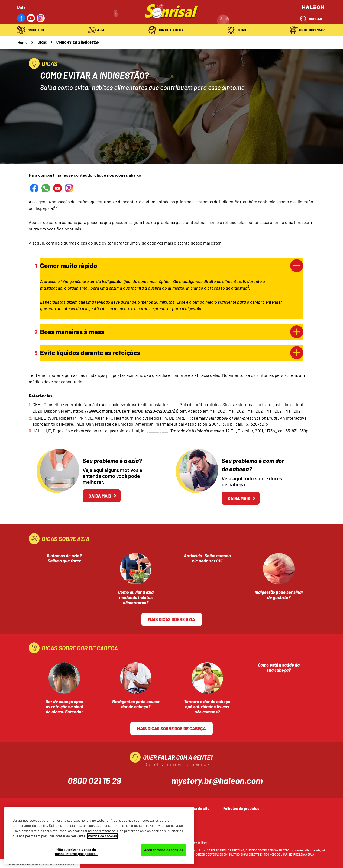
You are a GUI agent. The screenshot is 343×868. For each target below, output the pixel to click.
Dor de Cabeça (171, 30)
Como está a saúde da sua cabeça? (279, 667)
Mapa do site (199, 808)
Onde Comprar (312, 30)
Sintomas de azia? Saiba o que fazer (64, 558)
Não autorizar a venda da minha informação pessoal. (76, 852)
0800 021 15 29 (94, 780)
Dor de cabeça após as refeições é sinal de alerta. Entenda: (64, 707)
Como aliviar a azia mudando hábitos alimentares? (136, 597)
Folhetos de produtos (241, 808)
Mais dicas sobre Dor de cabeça (171, 729)
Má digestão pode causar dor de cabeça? (136, 704)
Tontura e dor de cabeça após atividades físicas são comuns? (207, 707)
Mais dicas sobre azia (172, 619)
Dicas (241, 30)
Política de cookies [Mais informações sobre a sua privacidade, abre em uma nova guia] (102, 836)
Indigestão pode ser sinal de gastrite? (279, 595)
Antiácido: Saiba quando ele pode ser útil (207, 558)
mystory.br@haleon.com (217, 780)
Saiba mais (100, 496)
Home (23, 42)
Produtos (35, 30)
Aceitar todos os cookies (164, 850)
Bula (21, 7)
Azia (101, 30)
